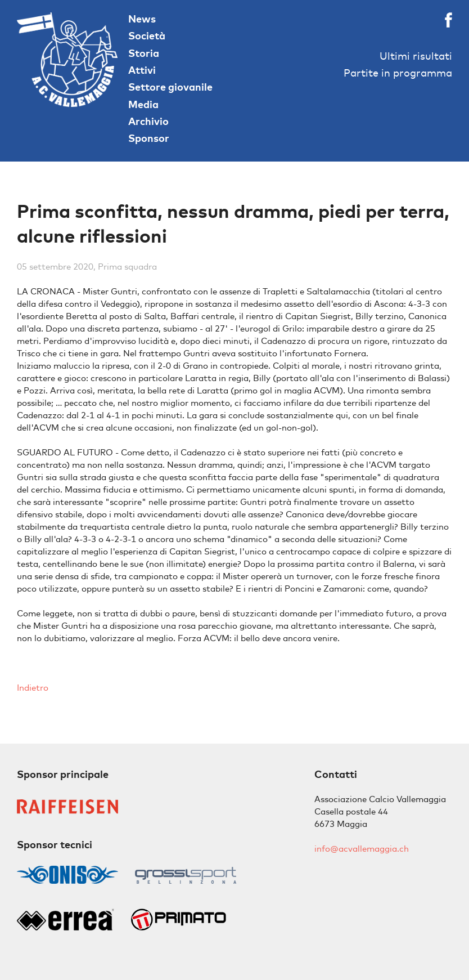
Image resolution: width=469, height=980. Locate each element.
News (142, 19)
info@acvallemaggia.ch (362, 849)
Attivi (142, 70)
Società (147, 36)
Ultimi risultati (416, 56)
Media (143, 104)
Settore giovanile (170, 87)
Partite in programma (398, 73)
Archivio (148, 121)
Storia (144, 53)
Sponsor (149, 138)
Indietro (33, 688)
